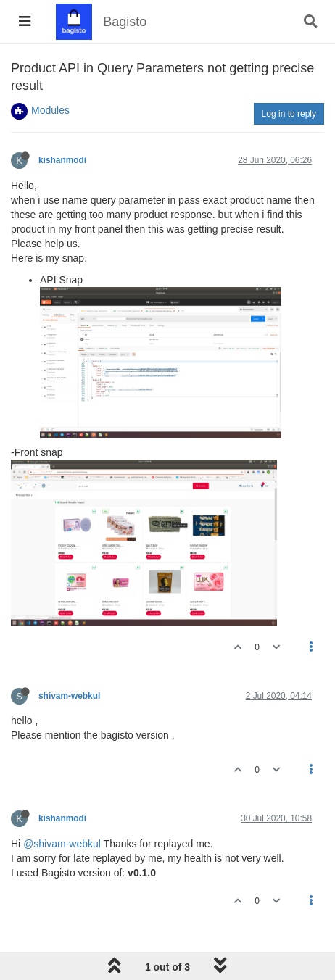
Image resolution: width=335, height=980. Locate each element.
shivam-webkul (69, 696)
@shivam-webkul (62, 844)
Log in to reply (289, 114)
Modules (50, 110)
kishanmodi (62, 160)
